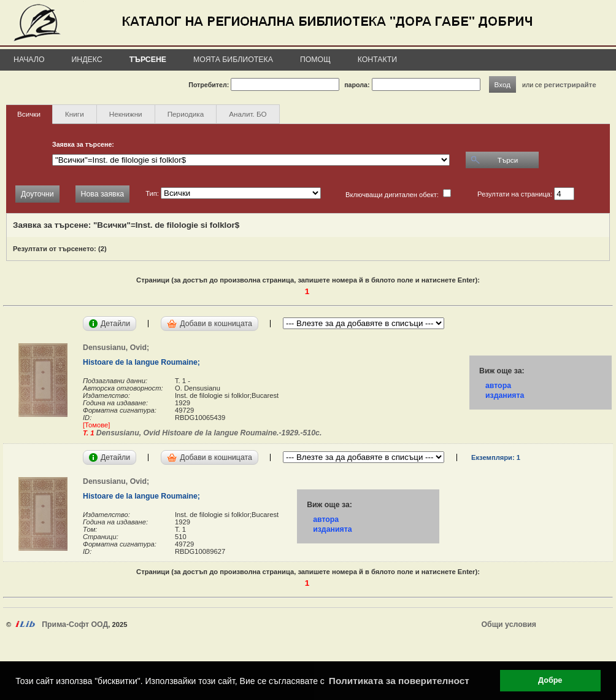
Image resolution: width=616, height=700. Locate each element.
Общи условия (509, 624)
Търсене (148, 60)
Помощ (315, 60)
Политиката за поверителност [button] (399, 681)
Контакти (377, 60)
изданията (505, 395)
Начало (29, 60)
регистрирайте (570, 84)
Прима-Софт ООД (75, 624)
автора (498, 386)
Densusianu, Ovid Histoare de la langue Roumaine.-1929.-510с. (208, 433)
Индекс (87, 60)
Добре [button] (550, 680)
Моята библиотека (233, 60)
